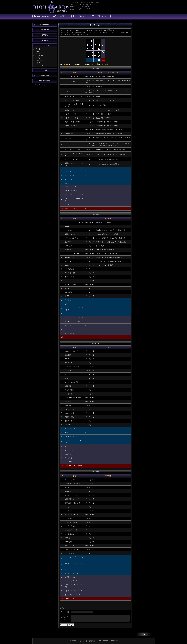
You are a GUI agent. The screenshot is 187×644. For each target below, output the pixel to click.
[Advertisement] (45, 125)
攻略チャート (45, 25)
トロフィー (39, 63)
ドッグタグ (39, 56)
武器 (37, 51)
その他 (45, 70)
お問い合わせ (101, 16)
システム (45, 40)
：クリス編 (82, 64)
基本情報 (45, 35)
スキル (38, 49)
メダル (38, 58)
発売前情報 (45, 75)
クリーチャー (40, 65)
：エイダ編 (103, 64)
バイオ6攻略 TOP (43, 16)
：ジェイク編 (93, 64)
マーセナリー (45, 30)
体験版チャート (45, 81)
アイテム (39, 54)
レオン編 (73, 64)
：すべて (64, 64)
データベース (45, 45)
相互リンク (82, 16)
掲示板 (62, 16)
